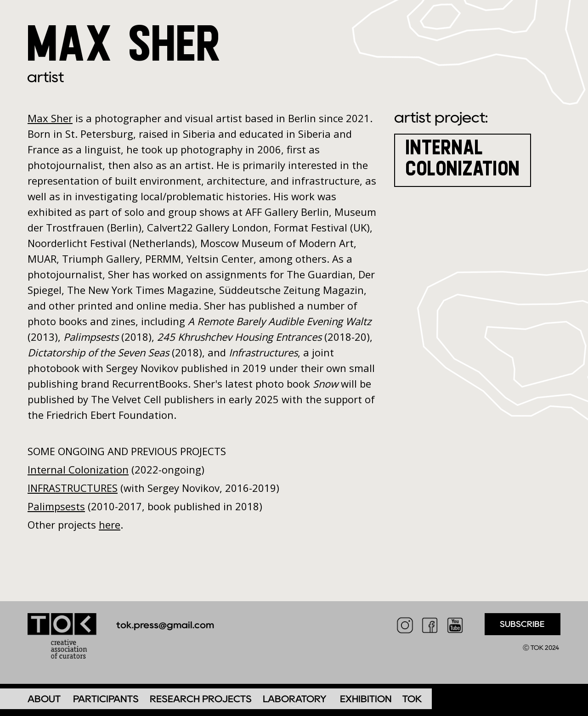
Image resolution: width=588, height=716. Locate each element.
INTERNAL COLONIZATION (463, 157)
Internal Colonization (78, 469)
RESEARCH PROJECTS (201, 699)
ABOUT (44, 699)
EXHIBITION (366, 699)
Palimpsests (56, 506)
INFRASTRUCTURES (73, 488)
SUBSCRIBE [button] (522, 624)
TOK (412, 699)
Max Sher (50, 118)
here (110, 524)
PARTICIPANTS (106, 699)
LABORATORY (295, 699)
